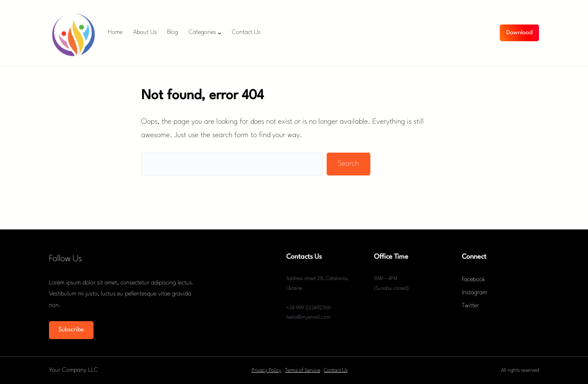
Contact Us (336, 370)
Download (519, 33)
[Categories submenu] (220, 33)
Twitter (470, 306)
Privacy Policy (266, 370)
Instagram (474, 293)
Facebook (473, 280)
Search (348, 164)
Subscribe (71, 330)
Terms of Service (303, 370)
